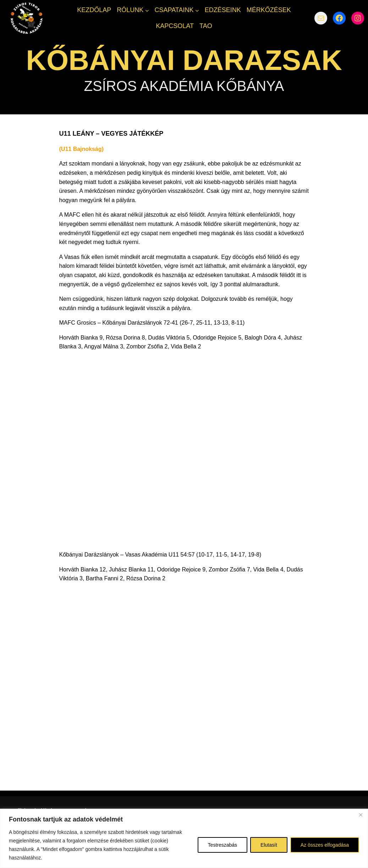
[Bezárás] (361, 815)
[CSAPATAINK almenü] (197, 10)
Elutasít (269, 845)
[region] (184, 838)
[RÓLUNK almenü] (147, 10)
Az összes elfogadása (325, 845)
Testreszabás (223, 845)
